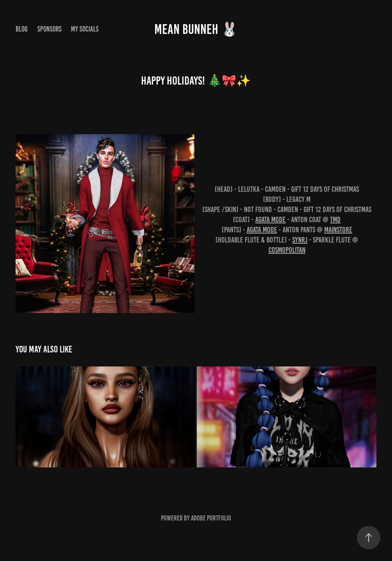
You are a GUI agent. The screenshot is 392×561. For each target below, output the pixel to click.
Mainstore (338, 230)
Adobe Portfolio (211, 518)
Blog (22, 29)
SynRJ (300, 240)
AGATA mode (270, 219)
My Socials (85, 29)
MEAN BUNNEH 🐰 (196, 29)
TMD (335, 219)
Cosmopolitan (287, 250)
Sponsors (49, 29)
